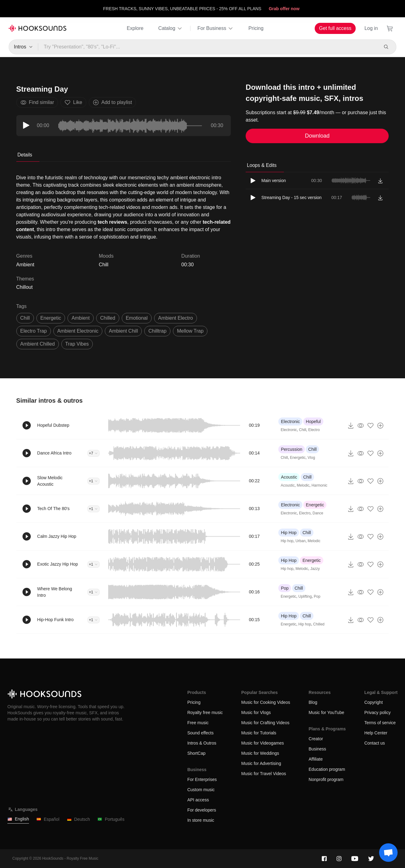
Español (48, 819)
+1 (94, 481)
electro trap (34, 331)
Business (317, 749)
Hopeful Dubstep (53, 425)
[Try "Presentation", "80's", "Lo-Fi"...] (208, 47)
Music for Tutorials (259, 733)
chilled (108, 318)
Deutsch (78, 819)
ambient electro (176, 318)
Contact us (375, 743)
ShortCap (196, 753)
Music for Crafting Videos (265, 723)
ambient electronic (78, 331)
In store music (201, 820)
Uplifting (305, 596)
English (18, 819)
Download (317, 136)
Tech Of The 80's (53, 509)
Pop (285, 588)
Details (25, 155)
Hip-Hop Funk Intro (55, 620)
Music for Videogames (263, 743)
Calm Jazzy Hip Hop (57, 536)
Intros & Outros (202, 743)
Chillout (25, 287)
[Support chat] (388, 853)
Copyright (374, 702)
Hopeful (313, 422)
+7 (94, 453)
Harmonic (319, 485)
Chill (103, 265)
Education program (327, 769)
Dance (318, 513)
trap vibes (77, 344)
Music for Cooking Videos (266, 702)
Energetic (298, 458)
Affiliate (316, 759)
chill (25, 318)
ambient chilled (38, 344)
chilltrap (157, 331)
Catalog (170, 28)
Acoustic (289, 477)
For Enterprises (202, 779)
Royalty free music (205, 712)
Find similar (37, 102)
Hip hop (287, 541)
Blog (313, 702)
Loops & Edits (262, 165)
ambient (81, 318)
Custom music (201, 790)
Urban (301, 541)
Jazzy (315, 569)
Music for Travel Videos (264, 774)
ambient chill (123, 331)
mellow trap (190, 331)
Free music (198, 723)
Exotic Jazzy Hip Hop (58, 564)
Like (73, 102)
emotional (137, 318)
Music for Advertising (261, 763)
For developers (202, 810)
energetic (51, 318)
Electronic (290, 422)
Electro (314, 430)
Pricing (256, 28)
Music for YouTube (326, 712)
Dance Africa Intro (54, 453)
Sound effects (200, 733)
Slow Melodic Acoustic (50, 481)
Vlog (311, 458)
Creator (316, 739)
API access (198, 800)
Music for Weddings (260, 753)
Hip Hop (289, 533)
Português (111, 819)
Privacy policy (378, 712)
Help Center (376, 733)
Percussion (291, 449)
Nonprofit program (326, 779)
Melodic (303, 485)
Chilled (319, 624)
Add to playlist (112, 102)
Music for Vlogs (256, 712)
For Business (216, 28)
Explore (135, 28)
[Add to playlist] (380, 426)
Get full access (335, 28)
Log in (371, 28)
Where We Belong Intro (55, 592)
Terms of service (380, 723)
